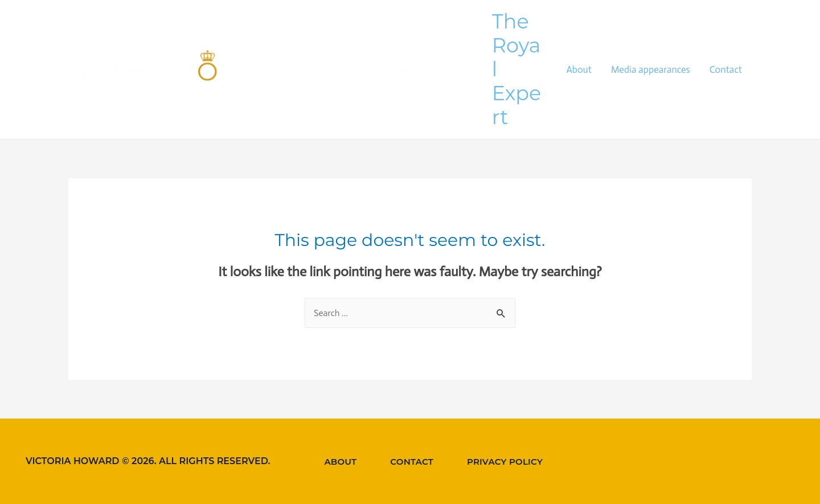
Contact (726, 69)
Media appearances (651, 69)
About (579, 69)
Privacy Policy (505, 462)
